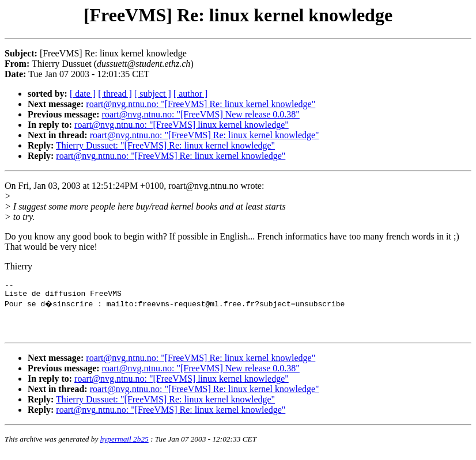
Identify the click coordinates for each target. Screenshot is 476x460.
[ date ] (83, 94)
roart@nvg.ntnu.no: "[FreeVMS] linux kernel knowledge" (182, 125)
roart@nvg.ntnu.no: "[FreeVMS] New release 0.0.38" (201, 114)
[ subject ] (153, 94)
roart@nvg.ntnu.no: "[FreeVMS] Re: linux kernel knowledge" (201, 104)
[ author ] (191, 94)
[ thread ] (115, 94)
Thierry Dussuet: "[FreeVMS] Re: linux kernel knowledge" (165, 145)
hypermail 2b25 (124, 446)
